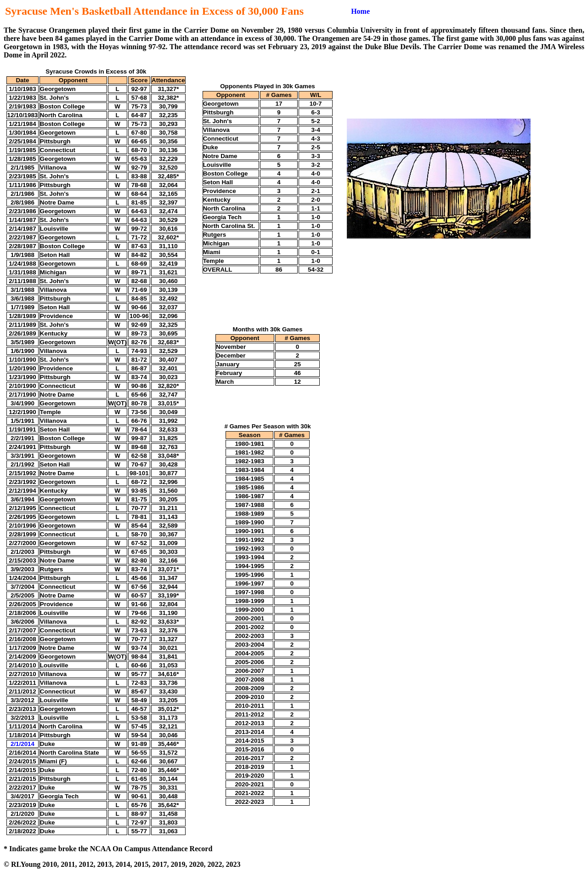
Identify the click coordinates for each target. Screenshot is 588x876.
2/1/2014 (23, 744)
